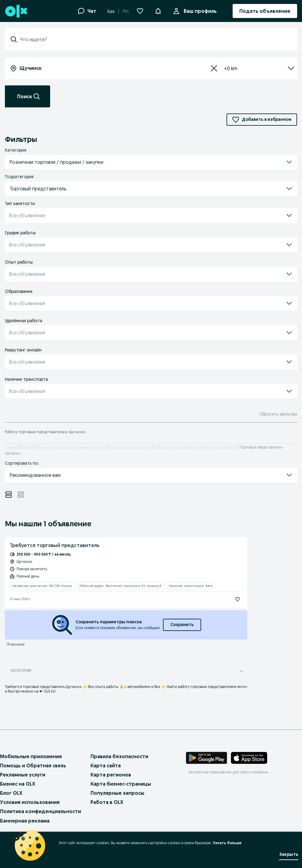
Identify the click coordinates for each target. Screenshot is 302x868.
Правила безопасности (119, 756)
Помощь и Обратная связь (33, 765)
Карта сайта (106, 765)
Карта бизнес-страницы (121, 784)
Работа (27, 447)
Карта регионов (111, 775)
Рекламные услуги (23, 775)
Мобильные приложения (31, 756)
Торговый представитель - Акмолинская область (196, 447)
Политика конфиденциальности (41, 811)
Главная (11, 447)
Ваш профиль (199, 11)
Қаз (111, 11)
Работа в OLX (107, 802)
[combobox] (155, 39)
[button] (158, 10)
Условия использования (30, 802)
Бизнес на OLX (18, 784)
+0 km (259, 68)
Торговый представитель (131, 447)
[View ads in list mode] (9, 495)
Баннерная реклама (25, 821)
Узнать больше (227, 843)
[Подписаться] (238, 599)
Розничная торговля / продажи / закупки (71, 447)
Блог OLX (11, 793)
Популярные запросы (117, 793)
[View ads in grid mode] (21, 495)
